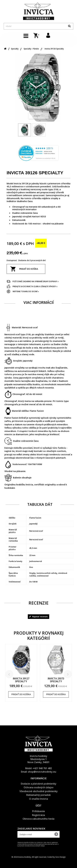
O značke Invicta (38, 799)
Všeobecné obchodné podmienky (39, 791)
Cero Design (60, 857)
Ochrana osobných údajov (39, 787)
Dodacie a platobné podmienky (39, 784)
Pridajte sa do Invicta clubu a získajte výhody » (35, 286)
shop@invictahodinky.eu (42, 772)
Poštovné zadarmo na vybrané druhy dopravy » (36, 281)
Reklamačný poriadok (38, 795)
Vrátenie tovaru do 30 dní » (26, 291)
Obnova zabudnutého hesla (38, 819)
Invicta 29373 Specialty (56, 680)
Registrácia (38, 815)
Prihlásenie (39, 811)
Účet (39, 806)
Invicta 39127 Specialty (21, 680)
